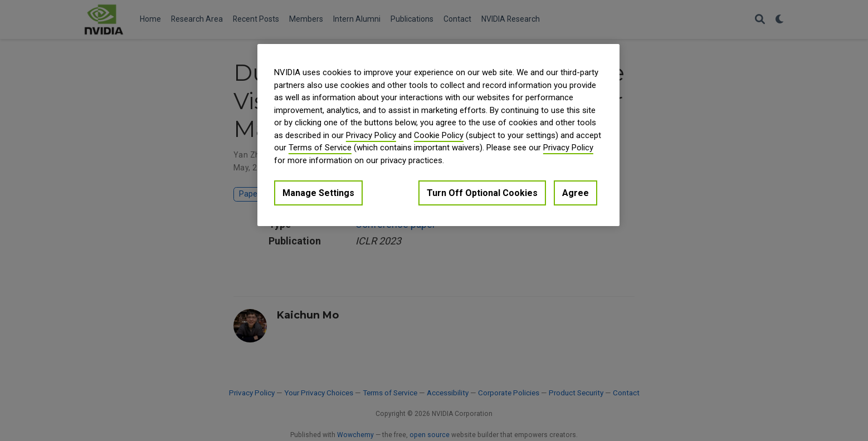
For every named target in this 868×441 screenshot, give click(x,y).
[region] (438, 135)
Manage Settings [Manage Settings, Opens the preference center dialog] (318, 193)
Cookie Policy (439, 135)
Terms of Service (320, 148)
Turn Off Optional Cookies (482, 193)
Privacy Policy (371, 135)
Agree (576, 193)
